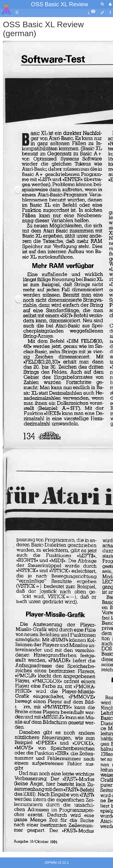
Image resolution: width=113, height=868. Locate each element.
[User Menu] (110, 4)
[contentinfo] (91, 13)
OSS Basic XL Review (60, 4)
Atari (6, 10)
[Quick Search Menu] (102, 4)
